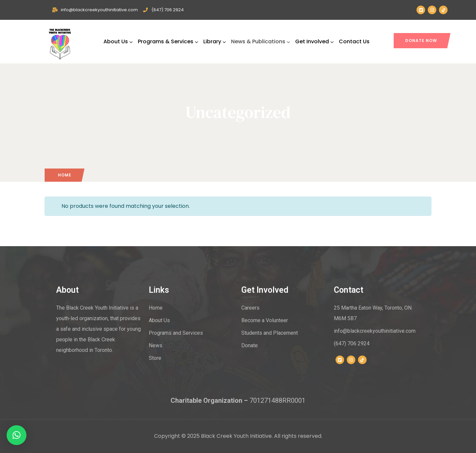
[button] (17, 435)
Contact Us (354, 41)
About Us (118, 41)
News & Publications (260, 41)
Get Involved (314, 41)
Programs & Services (168, 41)
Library (215, 41)
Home (65, 175)
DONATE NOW (421, 40)
